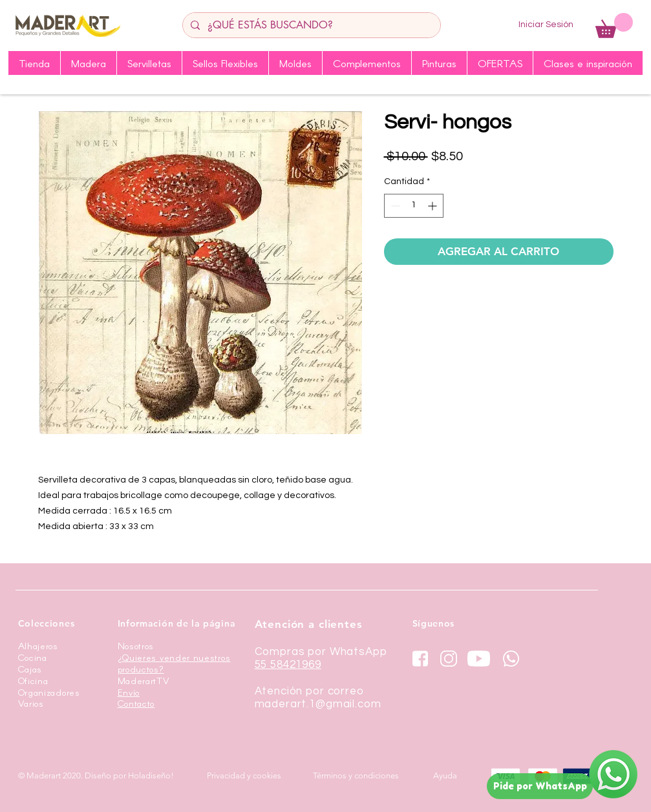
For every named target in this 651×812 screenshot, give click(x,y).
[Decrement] (394, 206)
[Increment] (433, 206)
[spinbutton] (414, 206)
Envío (129, 692)
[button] (614, 26)
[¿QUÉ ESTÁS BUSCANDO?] (310, 25)
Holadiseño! (151, 776)
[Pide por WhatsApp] (540, 786)
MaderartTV (144, 681)
